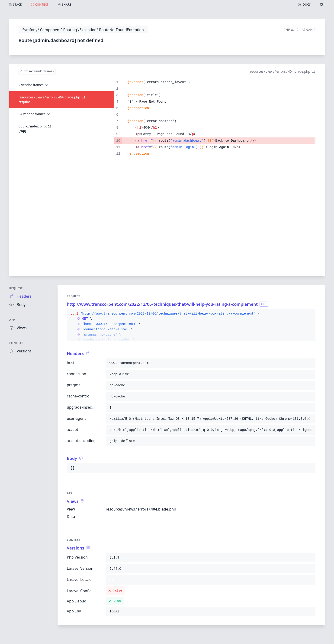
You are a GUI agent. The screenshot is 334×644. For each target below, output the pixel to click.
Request (16, 288)
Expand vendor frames (37, 71)
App (12, 320)
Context (16, 343)
